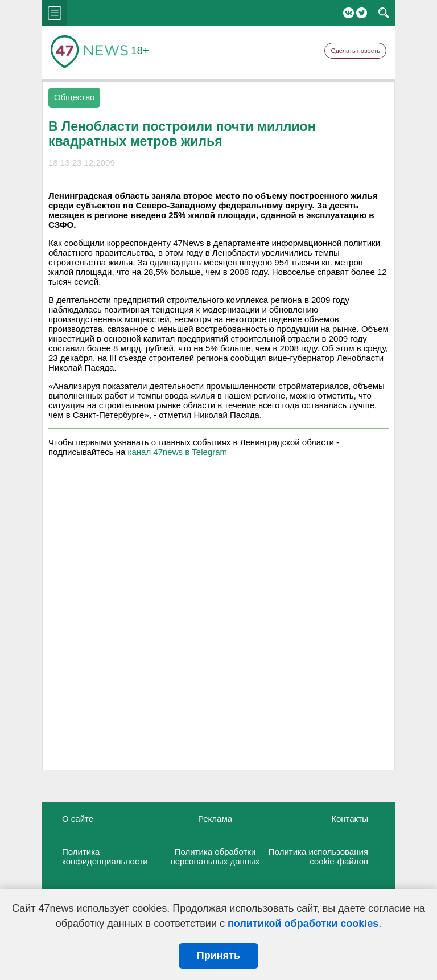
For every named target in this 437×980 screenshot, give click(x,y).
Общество (74, 97)
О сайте (78, 819)
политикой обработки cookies (303, 924)
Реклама (215, 819)
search (384, 13)
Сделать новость (355, 51)
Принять (218, 956)
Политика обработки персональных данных (215, 856)
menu (55, 13)
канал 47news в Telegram (178, 452)
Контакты (350, 819)
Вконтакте (349, 13)
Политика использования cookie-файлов (318, 856)
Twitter (362, 13)
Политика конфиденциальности (105, 856)
